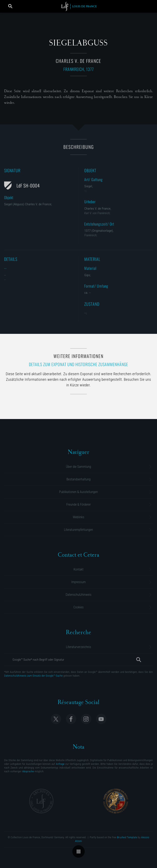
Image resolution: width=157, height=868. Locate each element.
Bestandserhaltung (78, 479)
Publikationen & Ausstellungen (78, 492)
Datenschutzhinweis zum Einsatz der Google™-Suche (33, 676)
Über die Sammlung (78, 467)
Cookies (78, 607)
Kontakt (78, 569)
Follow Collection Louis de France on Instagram (86, 719)
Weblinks (78, 517)
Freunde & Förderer (78, 504)
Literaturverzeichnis (78, 647)
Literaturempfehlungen (78, 530)
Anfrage (60, 764)
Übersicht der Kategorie (78, 851)
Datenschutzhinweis (79, 595)
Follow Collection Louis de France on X (56, 719)
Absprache (28, 771)
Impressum (78, 582)
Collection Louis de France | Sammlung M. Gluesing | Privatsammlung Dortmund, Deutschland (79, 6)
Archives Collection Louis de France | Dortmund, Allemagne (41, 801)
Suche (10, 6)
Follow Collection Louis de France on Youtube (101, 719)
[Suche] (138, 660)
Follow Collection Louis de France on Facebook (71, 719)
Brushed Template (127, 837)
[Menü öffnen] (147, 6)
